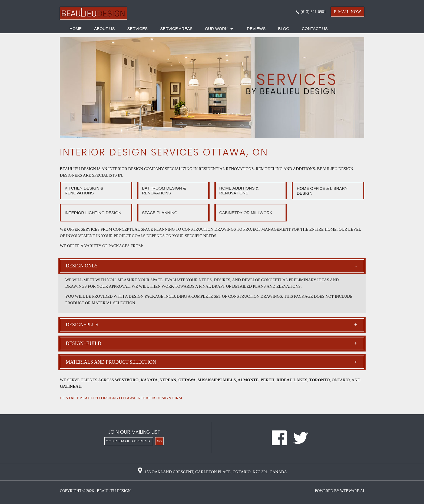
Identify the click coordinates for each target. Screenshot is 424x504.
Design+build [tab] (211, 344)
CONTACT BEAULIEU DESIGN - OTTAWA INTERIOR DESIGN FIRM (121, 398)
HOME (76, 29)
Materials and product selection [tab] (211, 362)
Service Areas (176, 29)
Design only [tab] (211, 266)
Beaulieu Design (114, 491)
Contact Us (315, 29)
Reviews (256, 29)
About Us (104, 29)
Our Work (216, 29)
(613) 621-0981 (311, 12)
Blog (284, 29)
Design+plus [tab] (211, 325)
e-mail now (347, 12)
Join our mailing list (134, 432)
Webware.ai (352, 491)
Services (138, 29)
